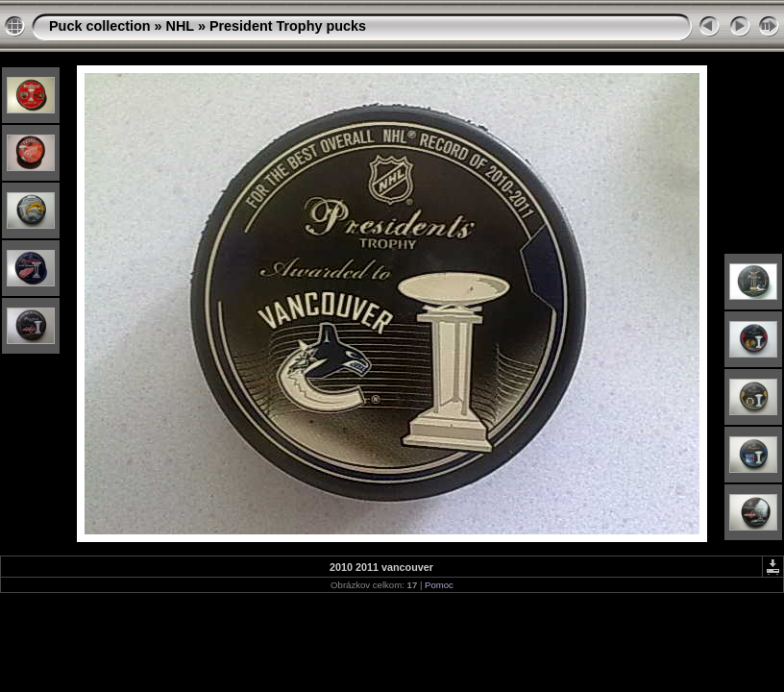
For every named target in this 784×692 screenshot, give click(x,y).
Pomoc (439, 585)
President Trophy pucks (288, 26)
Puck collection (100, 26)
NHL (180, 26)
